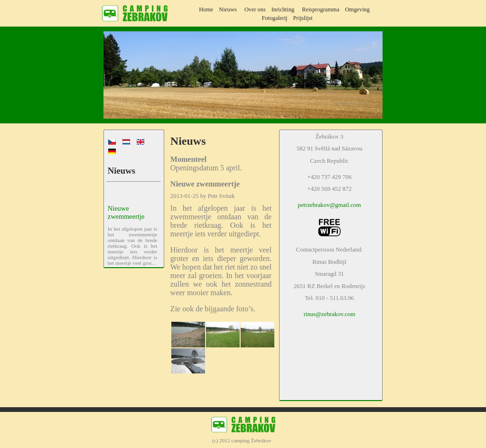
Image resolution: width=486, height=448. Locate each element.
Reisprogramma (321, 9)
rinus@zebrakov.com (330, 314)
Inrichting (283, 9)
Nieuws (228, 9)
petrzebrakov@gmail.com (330, 205)
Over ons (255, 9)
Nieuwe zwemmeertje (126, 212)
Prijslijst (303, 18)
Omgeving (357, 9)
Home (206, 9)
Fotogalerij (274, 18)
